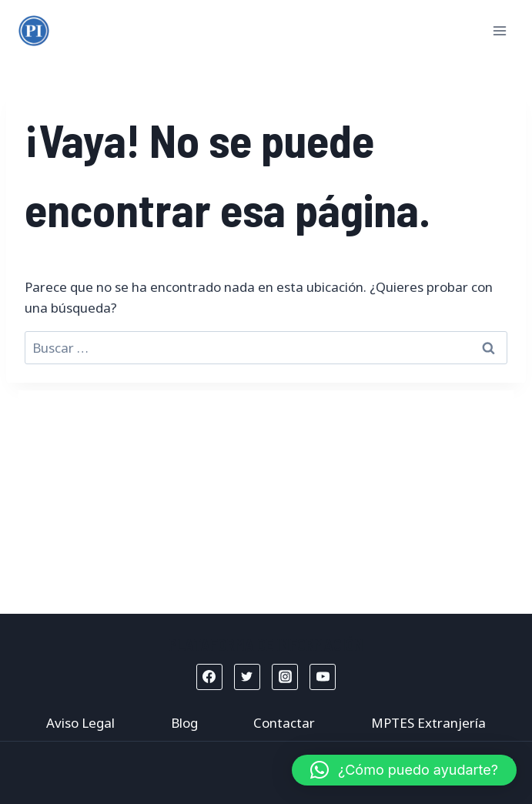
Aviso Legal (80, 723)
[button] (404, 770)
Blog (184, 723)
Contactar (284, 723)
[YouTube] (323, 677)
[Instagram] (285, 677)
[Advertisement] (266, 498)
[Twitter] (247, 677)
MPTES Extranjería (428, 723)
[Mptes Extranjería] (34, 31)
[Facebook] (209, 677)
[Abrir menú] (499, 30)
